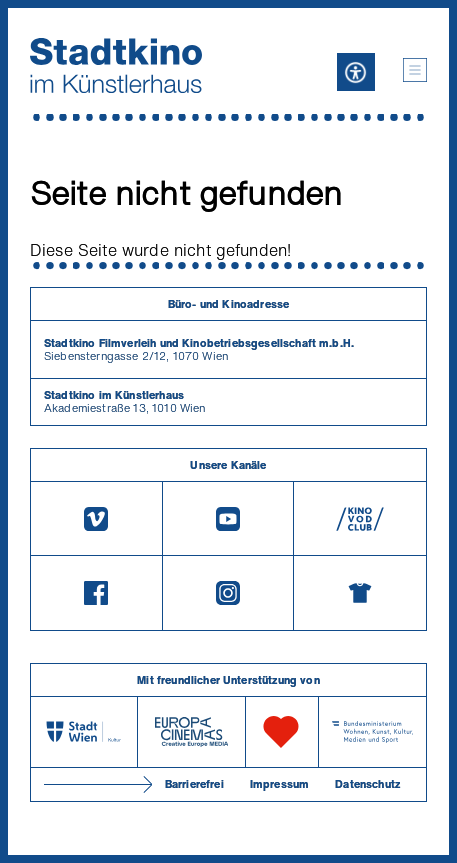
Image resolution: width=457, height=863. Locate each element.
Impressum (279, 784)
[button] (415, 70)
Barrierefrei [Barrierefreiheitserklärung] (194, 784)
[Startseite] (116, 65)
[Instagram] (228, 593)
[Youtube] (228, 518)
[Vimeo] (96, 518)
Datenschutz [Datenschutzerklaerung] (367, 784)
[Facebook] (96, 593)
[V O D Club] (360, 518)
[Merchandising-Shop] (360, 593)
